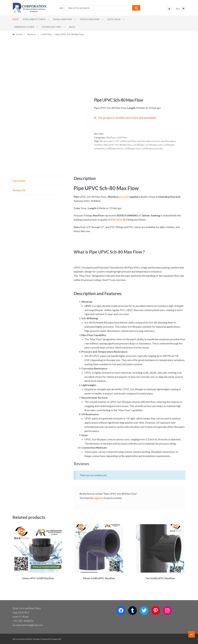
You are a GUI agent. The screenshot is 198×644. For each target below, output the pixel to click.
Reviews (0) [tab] (19, 190)
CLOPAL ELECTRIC (52, 27)
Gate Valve (114, 19)
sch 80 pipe (139, 145)
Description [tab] (19, 181)
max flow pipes (168, 141)
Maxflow (31, 34)
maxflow (98, 145)
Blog (72, 27)
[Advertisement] (99, 68)
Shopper (37, 639)
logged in (99, 498)
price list (124, 197)
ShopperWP (56, 639)
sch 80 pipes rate (154, 145)
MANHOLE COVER (24, 27)
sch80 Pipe (46, 34)
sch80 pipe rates (133, 148)
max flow (132, 141)
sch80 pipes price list (152, 148)
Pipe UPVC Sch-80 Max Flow (118, 145)
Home (19, 34)
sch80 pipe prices (114, 148)
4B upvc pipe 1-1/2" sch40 (113, 141)
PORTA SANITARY (90, 19)
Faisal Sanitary (63, 19)
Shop (16, 19)
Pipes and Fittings (34, 19)
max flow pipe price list (148, 141)
